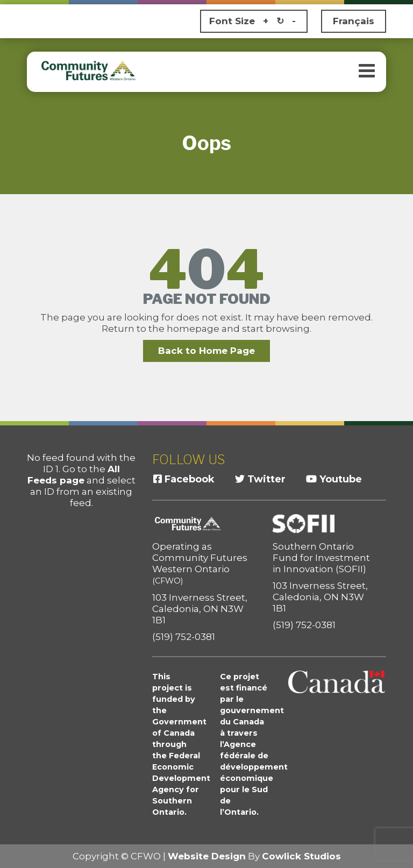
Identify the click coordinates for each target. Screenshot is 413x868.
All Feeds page (74, 475)
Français (354, 21)
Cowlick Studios (301, 856)
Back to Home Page (206, 351)
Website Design (207, 856)
